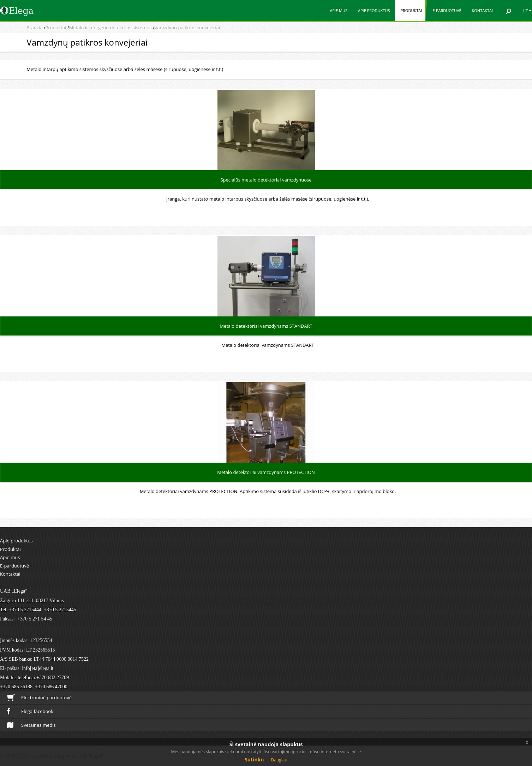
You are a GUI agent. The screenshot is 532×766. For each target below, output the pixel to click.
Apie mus (339, 10)
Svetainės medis (31, 725)
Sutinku (254, 759)
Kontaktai (482, 10)
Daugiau (279, 760)
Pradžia (34, 28)
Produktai (411, 10)
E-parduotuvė (447, 10)
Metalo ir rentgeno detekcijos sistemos (110, 28)
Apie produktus (374, 10)
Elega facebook (30, 711)
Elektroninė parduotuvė (39, 698)
